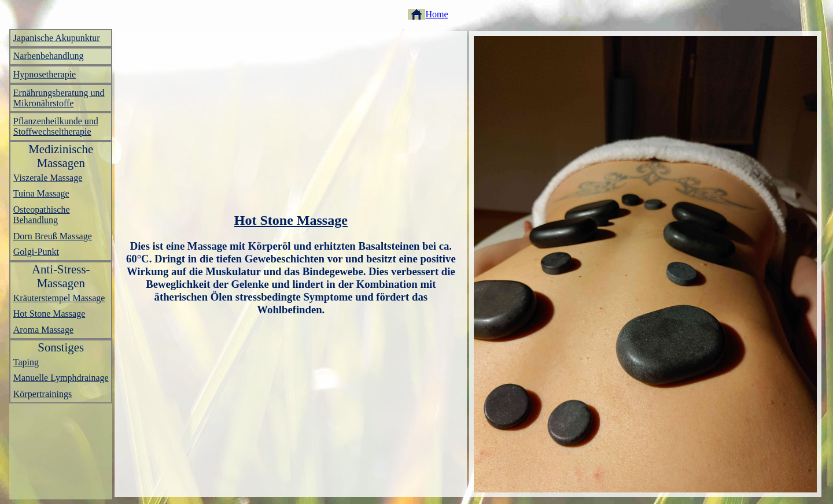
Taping (26, 362)
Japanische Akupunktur (57, 38)
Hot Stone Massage (49, 314)
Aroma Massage (43, 330)
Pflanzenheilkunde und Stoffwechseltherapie (56, 126)
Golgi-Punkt (36, 252)
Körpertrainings (43, 394)
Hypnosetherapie (45, 74)
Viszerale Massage (48, 178)
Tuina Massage (41, 193)
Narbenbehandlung (49, 56)
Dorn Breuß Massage (53, 236)
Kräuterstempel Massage (59, 298)
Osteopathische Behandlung (42, 215)
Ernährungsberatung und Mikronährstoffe (59, 98)
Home (436, 14)
